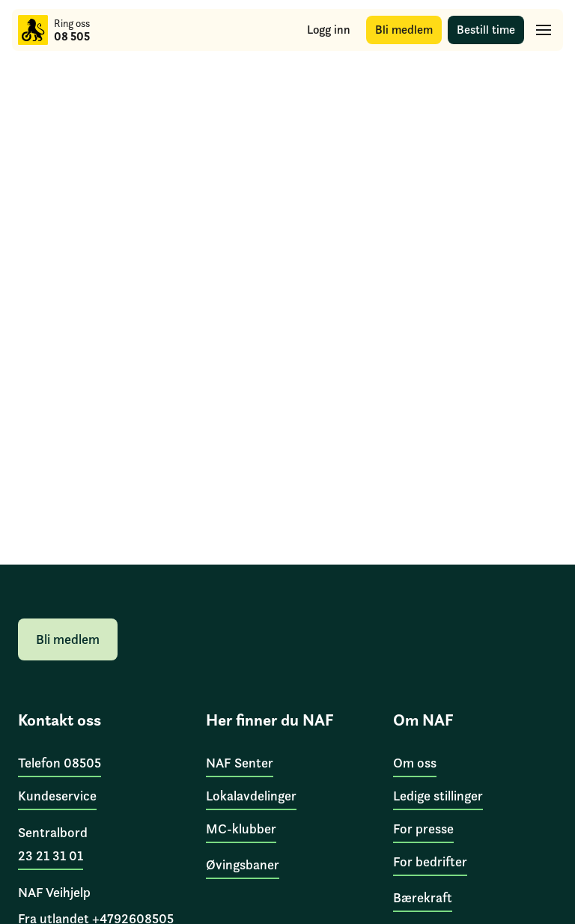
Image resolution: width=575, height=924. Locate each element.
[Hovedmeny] (544, 30)
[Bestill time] (486, 30)
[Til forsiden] (33, 30)
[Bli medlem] (404, 30)
